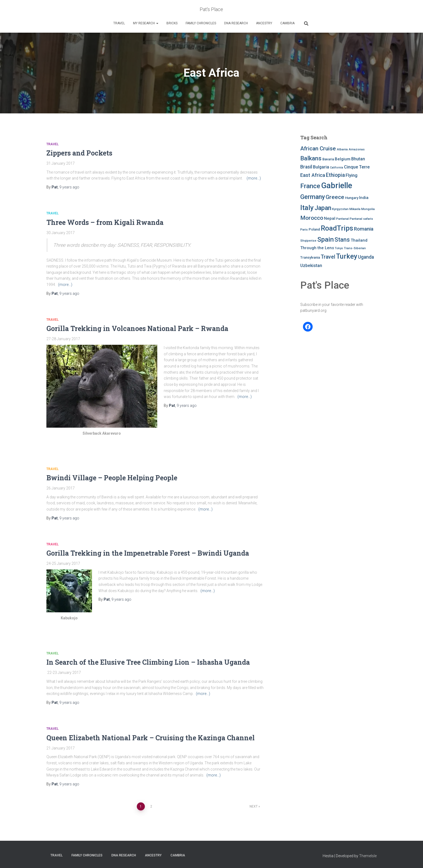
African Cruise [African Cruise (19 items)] (318, 148)
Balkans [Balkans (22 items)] (311, 158)
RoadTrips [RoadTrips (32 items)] (337, 228)
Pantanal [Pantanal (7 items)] (342, 219)
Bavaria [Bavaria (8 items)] (328, 159)
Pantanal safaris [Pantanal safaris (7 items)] (361, 219)
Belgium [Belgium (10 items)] (343, 159)
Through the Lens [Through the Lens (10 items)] (317, 248)
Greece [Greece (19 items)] (335, 197)
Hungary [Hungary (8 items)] (352, 198)
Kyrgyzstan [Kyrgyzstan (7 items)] (340, 209)
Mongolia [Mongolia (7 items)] (368, 209)
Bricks (172, 23)
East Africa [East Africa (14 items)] (313, 175)
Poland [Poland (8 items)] (314, 229)
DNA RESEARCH (236, 23)
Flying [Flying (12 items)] (352, 175)
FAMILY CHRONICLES (201, 23)
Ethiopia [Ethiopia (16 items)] (335, 175)
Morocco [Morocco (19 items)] (312, 218)
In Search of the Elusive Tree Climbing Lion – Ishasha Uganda (149, 662)
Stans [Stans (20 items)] (342, 240)
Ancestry (264, 23)
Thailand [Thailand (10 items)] (359, 240)
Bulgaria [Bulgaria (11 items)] (321, 167)
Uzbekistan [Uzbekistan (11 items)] (311, 266)
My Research (146, 23)
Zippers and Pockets (79, 153)
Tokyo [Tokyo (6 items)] (339, 248)
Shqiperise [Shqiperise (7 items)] (308, 241)
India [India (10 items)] (364, 198)
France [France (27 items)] (310, 186)
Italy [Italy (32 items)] (307, 208)
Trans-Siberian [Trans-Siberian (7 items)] (355, 248)
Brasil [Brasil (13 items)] (306, 167)
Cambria (287, 23)
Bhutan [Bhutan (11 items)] (358, 159)
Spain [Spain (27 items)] (325, 239)
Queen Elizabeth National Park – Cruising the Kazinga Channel (151, 738)
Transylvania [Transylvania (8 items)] (310, 257)
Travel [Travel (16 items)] (328, 257)
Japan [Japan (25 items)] (323, 208)
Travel (119, 23)
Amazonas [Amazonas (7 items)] (357, 149)
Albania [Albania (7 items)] (342, 149)
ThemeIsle (368, 856)
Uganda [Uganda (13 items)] (366, 257)
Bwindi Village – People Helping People (112, 478)
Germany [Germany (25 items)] (313, 197)
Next (254, 806)
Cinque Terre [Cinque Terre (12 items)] (357, 167)
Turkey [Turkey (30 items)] (347, 256)
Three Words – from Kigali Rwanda (105, 222)
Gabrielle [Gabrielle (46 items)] (337, 185)
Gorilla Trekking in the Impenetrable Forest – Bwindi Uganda (148, 553)
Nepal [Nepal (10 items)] (330, 218)
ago (69, 187)
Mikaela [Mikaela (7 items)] (355, 209)
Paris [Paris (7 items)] (304, 229)
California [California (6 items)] (337, 168)
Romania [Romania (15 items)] (364, 229)
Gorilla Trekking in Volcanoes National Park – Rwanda (137, 328)
